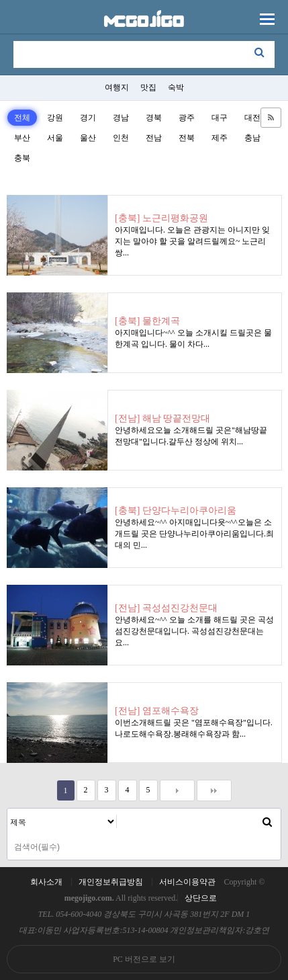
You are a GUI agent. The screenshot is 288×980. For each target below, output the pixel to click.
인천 (121, 138)
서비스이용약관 (187, 882)
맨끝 (214, 790)
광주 (187, 118)
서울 (55, 138)
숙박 (176, 87)
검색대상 (8, 809)
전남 (154, 138)
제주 (220, 138)
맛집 (148, 87)
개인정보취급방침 (111, 882)
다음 (177, 790)
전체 (22, 118)
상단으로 (201, 898)
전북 (187, 138)
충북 (22, 158)
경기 (88, 118)
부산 (22, 138)
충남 (252, 138)
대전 (252, 118)
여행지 (117, 87)
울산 (88, 138)
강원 (55, 118)
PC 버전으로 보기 (144, 959)
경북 (154, 118)
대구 (220, 118)
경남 (121, 118)
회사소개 (46, 882)
